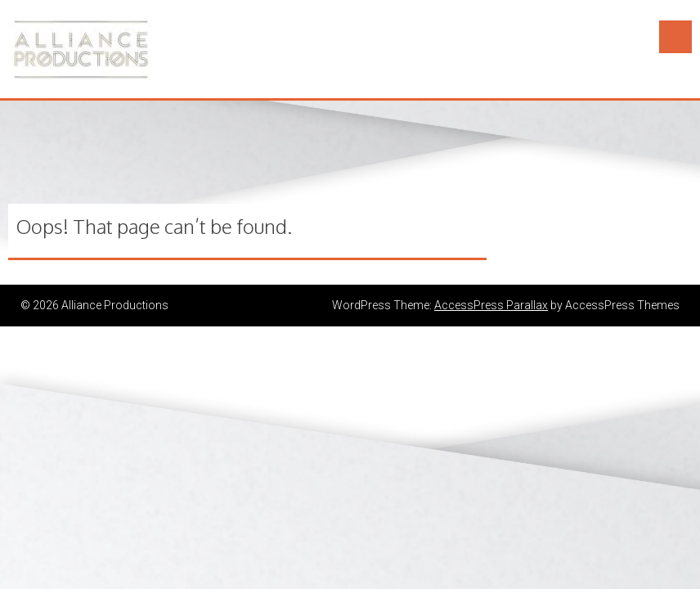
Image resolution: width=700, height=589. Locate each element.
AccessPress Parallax (491, 305)
